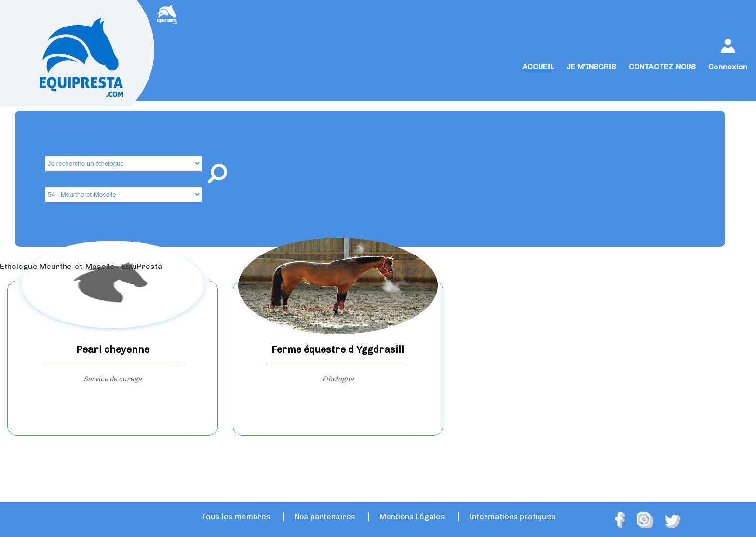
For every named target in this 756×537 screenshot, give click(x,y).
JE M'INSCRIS (591, 67)
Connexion (728, 67)
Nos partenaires (325, 517)
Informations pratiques (513, 517)
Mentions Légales (412, 517)
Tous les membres (236, 517)
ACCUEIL (538, 67)
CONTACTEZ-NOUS (662, 67)
